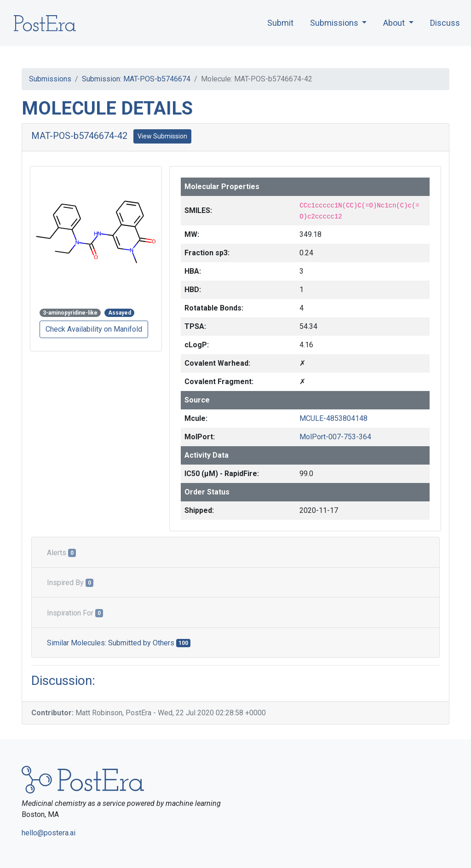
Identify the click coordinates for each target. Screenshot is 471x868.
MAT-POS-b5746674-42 (79, 136)
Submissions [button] (335, 23)
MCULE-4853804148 (333, 418)
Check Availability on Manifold (94, 329)
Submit (280, 23)
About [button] (395, 23)
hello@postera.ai (49, 833)
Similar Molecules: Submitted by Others (119, 643)
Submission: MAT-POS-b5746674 (136, 79)
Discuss (445, 23)
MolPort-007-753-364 (335, 437)
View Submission (162, 136)
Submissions (50, 79)
